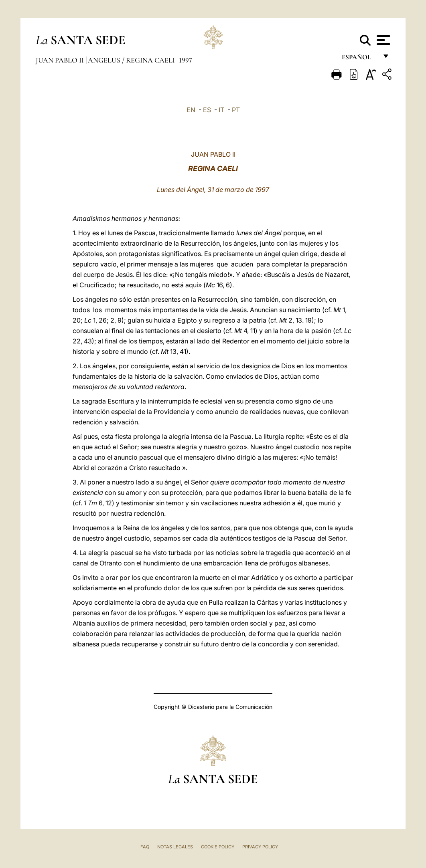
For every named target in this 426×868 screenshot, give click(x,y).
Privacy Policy (260, 847)
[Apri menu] (382, 40)
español (360, 59)
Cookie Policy (218, 847)
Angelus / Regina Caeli (132, 60)
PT (236, 110)
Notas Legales (175, 847)
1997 (186, 60)
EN (191, 110)
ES (207, 110)
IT (221, 110)
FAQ (145, 847)
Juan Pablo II (61, 60)
